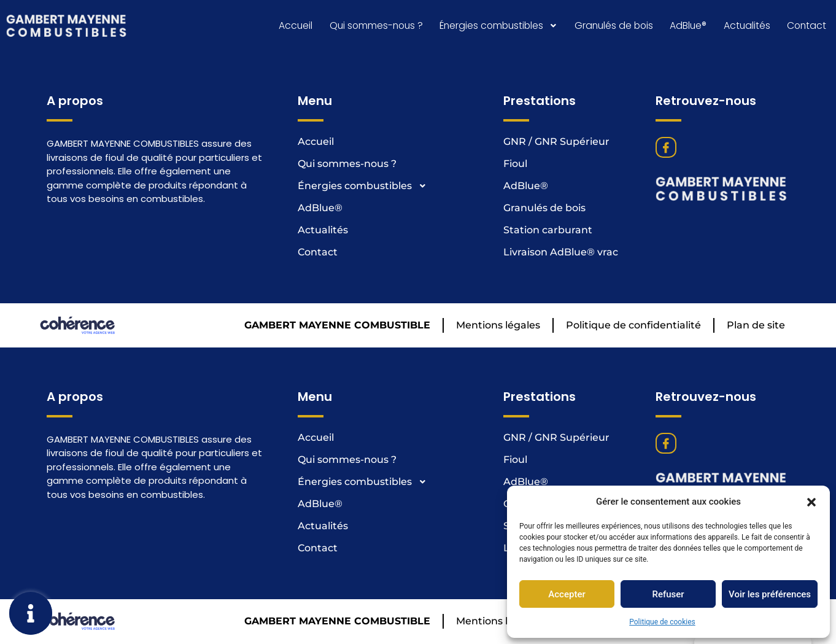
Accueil (290, 26)
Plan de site (756, 326)
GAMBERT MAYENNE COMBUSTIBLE (337, 326)
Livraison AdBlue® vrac (561, 253)
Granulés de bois (613, 26)
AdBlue (688, 26)
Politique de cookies (662, 622)
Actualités (747, 26)
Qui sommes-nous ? (372, 26)
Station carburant (548, 231)
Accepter (567, 594)
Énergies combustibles (496, 26)
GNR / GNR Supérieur (556, 143)
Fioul (515, 165)
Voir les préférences (770, 594)
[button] (811, 502)
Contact (807, 26)
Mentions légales (498, 326)
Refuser (668, 594)
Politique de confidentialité (633, 326)
